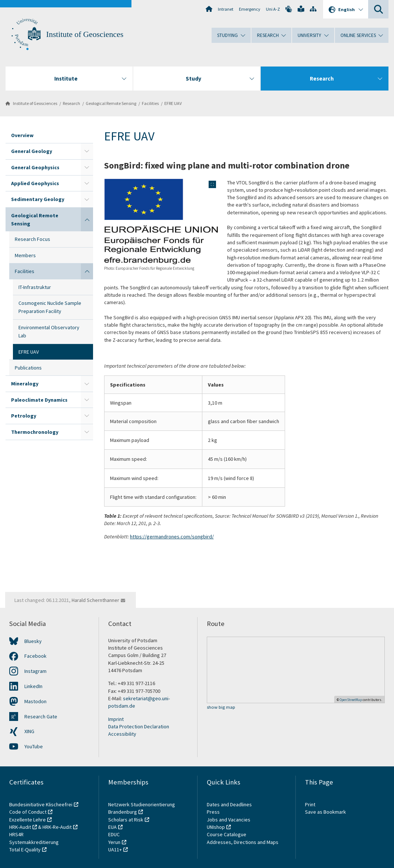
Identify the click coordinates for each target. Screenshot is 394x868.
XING (29, 731)
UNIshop (216, 827)
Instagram (35, 671)
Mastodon (35, 701)
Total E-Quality (25, 850)
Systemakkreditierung (34, 842)
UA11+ (115, 850)
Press (213, 812)
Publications (28, 368)
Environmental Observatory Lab (49, 331)
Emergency (250, 9)
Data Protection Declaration (139, 726)
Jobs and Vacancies (229, 820)
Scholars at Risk (126, 820)
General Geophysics (35, 167)
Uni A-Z (273, 9)
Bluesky (33, 641)
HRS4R (16, 834)
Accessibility (122, 734)
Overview (22, 135)
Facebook (35, 656)
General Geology (32, 151)
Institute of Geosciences (85, 34)
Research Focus (32, 239)
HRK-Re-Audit (57, 827)
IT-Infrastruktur (35, 287)
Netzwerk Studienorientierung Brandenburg (142, 808)
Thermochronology (35, 432)
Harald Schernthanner (95, 600)
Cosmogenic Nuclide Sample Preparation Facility (50, 307)
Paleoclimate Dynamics (39, 400)
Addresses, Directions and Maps (243, 842)
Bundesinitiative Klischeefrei (41, 804)
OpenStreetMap (351, 700)
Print (310, 804)
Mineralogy (25, 384)
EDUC (114, 834)
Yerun (114, 842)
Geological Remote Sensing (111, 103)
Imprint (116, 719)
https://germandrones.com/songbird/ (172, 537)
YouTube (34, 746)
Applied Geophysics (35, 183)
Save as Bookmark (326, 812)
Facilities (150, 103)
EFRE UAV (173, 103)
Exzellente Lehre (28, 820)
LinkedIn (33, 686)
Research (71, 103)
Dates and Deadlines (229, 804)
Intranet (226, 9)
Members (25, 255)
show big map (221, 707)
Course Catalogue (227, 834)
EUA (112, 827)
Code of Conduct (28, 812)
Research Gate (41, 716)
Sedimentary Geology (38, 199)
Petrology (24, 416)
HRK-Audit (20, 827)
